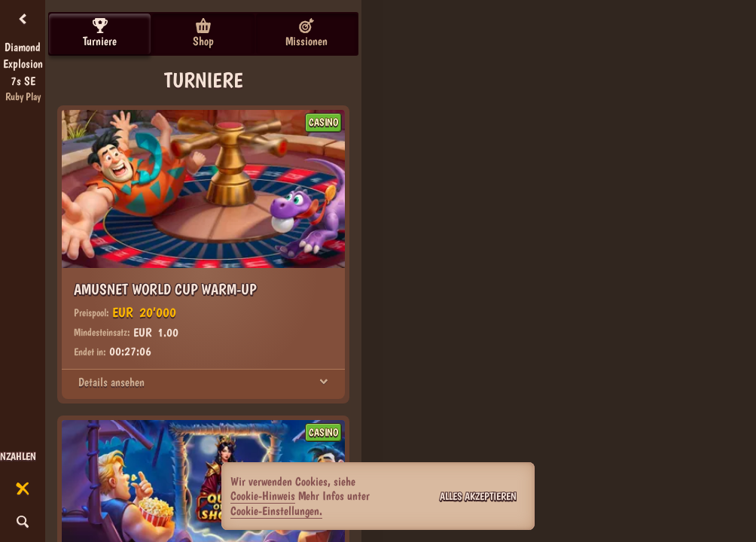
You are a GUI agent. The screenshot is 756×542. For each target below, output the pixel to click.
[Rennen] (23, 489)
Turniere (100, 33)
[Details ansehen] (324, 382)
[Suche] (23, 522)
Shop (203, 33)
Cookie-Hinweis (263, 496)
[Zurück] (23, 20)
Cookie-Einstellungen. (276, 511)
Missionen (306, 33)
